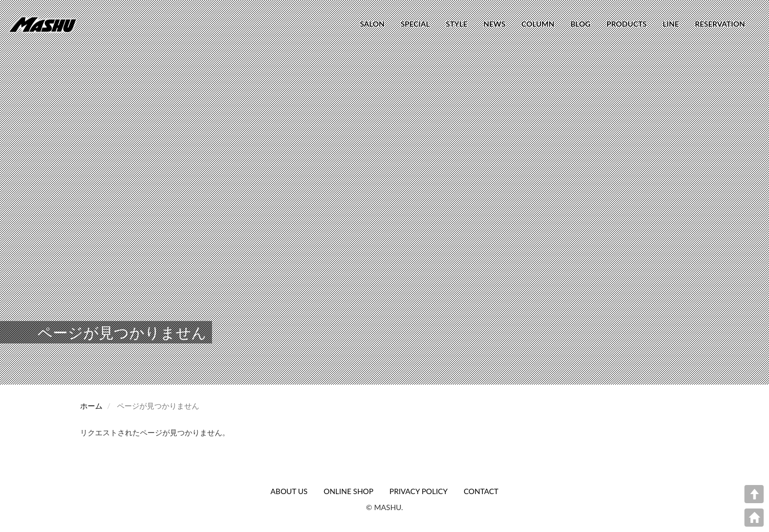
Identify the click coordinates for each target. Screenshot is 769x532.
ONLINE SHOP (348, 491)
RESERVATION (720, 24)
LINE (671, 24)
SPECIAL (415, 24)
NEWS (494, 24)
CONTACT (481, 491)
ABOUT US (289, 491)
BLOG (580, 24)
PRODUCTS (627, 24)
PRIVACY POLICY (418, 491)
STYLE (457, 24)
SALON (372, 24)
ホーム (91, 406)
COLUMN (538, 24)
